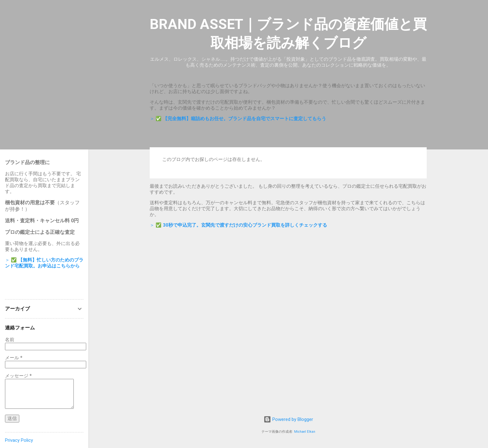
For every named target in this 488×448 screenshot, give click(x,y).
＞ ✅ (238, 119)
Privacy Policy (19, 440)
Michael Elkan (305, 432)
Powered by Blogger (288, 419)
